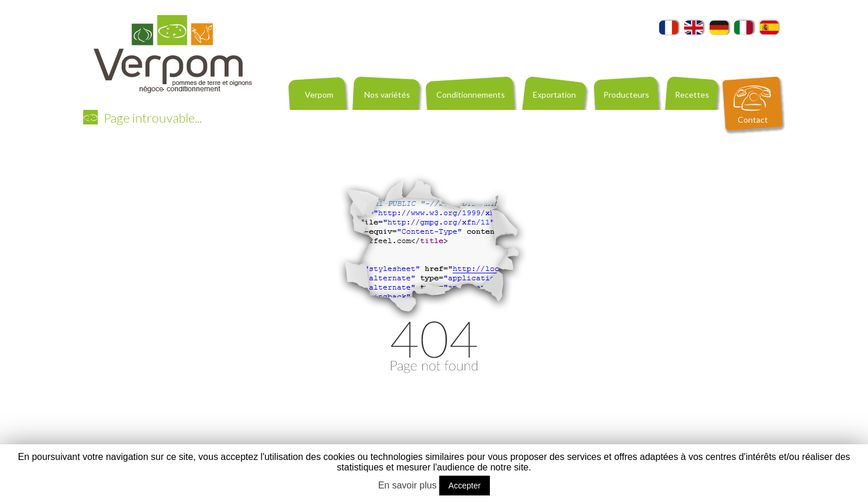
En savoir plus (408, 485)
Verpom (319, 94)
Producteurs (626, 94)
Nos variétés (387, 94)
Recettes (692, 94)
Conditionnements (471, 94)
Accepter (465, 486)
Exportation (554, 94)
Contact (753, 119)
